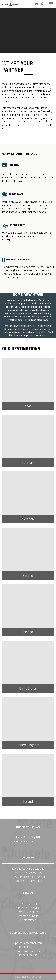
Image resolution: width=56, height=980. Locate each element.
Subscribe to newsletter (28, 881)
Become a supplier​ (28, 916)
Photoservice (28, 920)
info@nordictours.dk (32, 877)
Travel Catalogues (28, 904)
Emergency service (28, 908)
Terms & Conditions (28, 912)
